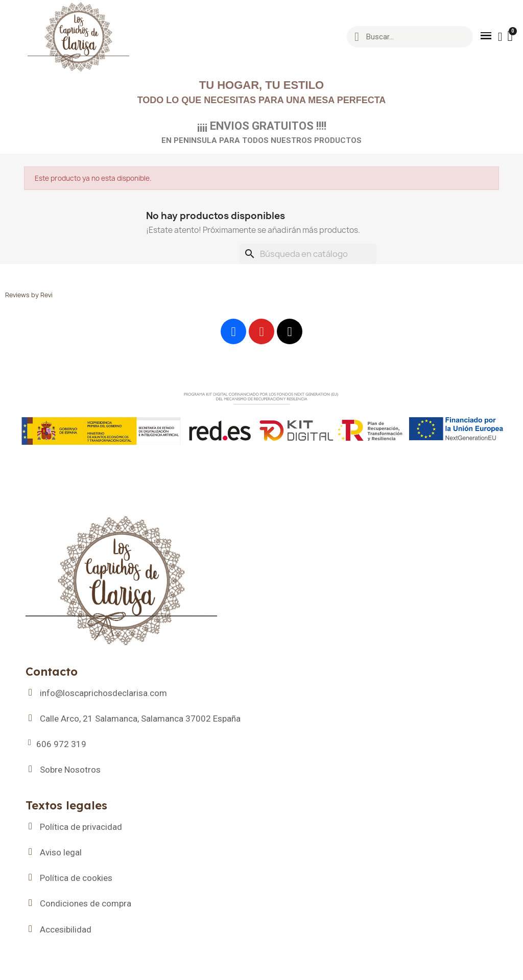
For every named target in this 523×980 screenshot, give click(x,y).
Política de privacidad (81, 827)
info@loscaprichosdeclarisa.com (103, 693)
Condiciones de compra (86, 903)
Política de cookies (76, 878)
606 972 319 (61, 744)
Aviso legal (61, 852)
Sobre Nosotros (70, 770)
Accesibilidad (66, 929)
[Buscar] (308, 254)
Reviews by (29, 295)
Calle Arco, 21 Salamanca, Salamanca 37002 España (140, 719)
